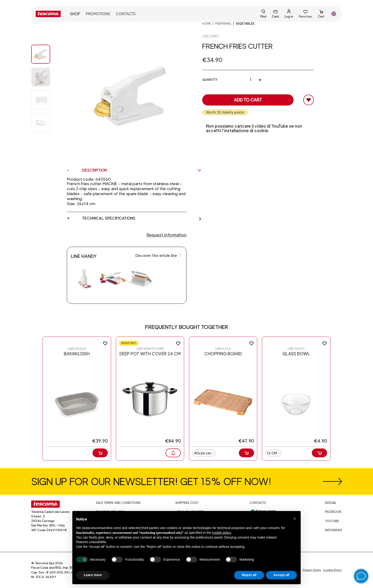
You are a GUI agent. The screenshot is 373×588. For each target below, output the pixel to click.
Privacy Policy (312, 570)
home (207, 24)
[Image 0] (45, 54)
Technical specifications (142, 218)
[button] (294, 519)
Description (142, 170)
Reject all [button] (249, 575)
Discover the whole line (159, 255)
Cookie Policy (332, 570)
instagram (333, 530)
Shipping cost (187, 503)
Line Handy (211, 36)
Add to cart (248, 100)
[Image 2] (45, 100)
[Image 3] (45, 123)
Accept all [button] (281, 575)
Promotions (98, 14)
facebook (333, 512)
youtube (332, 521)
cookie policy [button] (221, 533)
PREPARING (223, 24)
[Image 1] (45, 77)
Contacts (126, 14)
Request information (167, 235)
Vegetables (245, 24)
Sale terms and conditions (118, 503)
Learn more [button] (93, 575)
